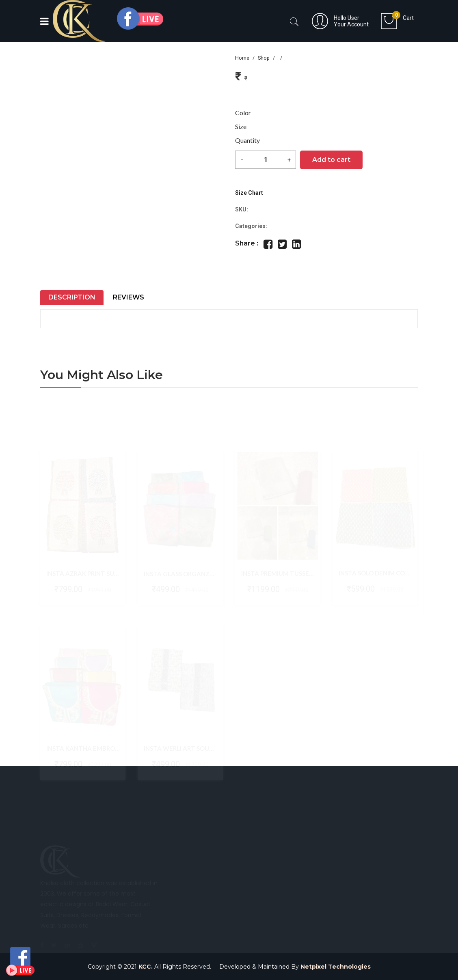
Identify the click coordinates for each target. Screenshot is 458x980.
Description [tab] (72, 297)
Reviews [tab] (129, 297)
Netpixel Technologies (336, 967)
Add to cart (331, 160)
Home (242, 58)
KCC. (146, 967)
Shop (264, 58)
